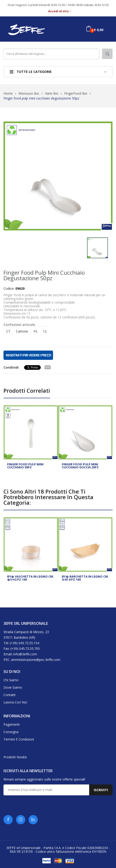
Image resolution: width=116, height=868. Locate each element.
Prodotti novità (15, 757)
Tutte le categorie (31, 72)
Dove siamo (13, 687)
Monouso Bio (29, 93)
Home (8, 93)
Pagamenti (12, 724)
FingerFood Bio (76, 93)
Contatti (9, 695)
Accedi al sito (60, 11)
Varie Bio (52, 93)
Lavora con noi (15, 702)
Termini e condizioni (19, 739)
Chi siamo (11, 680)
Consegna (11, 732)
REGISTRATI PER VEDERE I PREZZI (28, 355)
